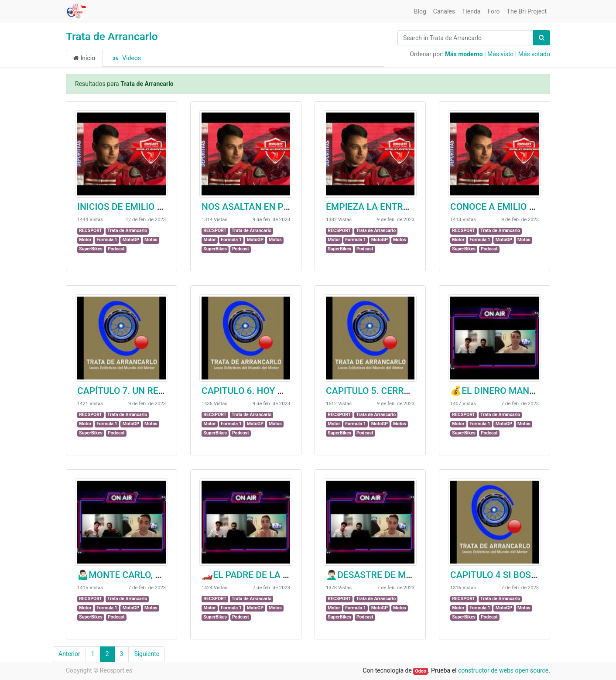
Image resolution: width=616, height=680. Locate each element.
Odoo (421, 671)
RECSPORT (91, 231)
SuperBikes (91, 249)
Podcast (116, 249)
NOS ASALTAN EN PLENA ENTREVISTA (282, 207)
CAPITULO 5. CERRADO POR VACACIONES (413, 391)
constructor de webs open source (503, 670)
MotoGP (131, 240)
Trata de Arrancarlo (112, 36)
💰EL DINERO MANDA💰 (501, 391)
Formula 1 (107, 240)
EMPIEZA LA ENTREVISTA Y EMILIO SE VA (413, 207)
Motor (85, 240)
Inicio (84, 58)
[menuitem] (420, 12)
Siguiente (147, 654)
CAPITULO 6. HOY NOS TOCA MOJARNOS (287, 391)
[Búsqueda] (542, 38)
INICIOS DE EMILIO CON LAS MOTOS (153, 207)
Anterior (69, 654)
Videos (125, 58)
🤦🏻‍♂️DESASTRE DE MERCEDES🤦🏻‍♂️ (391, 575)
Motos (151, 240)
